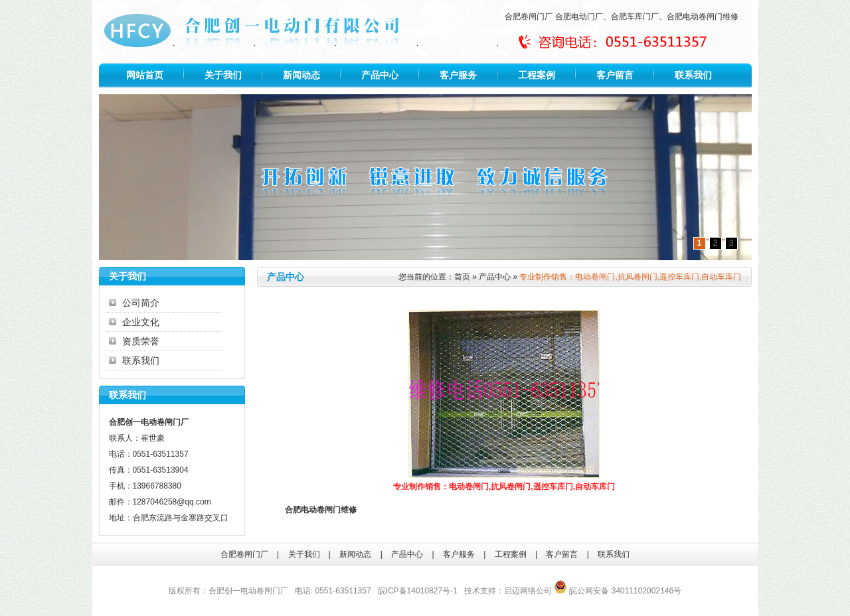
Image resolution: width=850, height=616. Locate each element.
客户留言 (615, 75)
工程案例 (537, 75)
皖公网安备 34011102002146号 (618, 591)
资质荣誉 (141, 341)
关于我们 (223, 75)
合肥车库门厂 (635, 17)
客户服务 (458, 75)
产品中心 (380, 75)
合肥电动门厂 (579, 17)
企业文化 (141, 322)
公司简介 (141, 303)
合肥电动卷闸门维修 (703, 17)
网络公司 (536, 591)
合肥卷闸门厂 (529, 17)
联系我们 (693, 75)
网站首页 (145, 75)
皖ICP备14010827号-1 (418, 591)
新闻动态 (301, 75)
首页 (462, 277)
